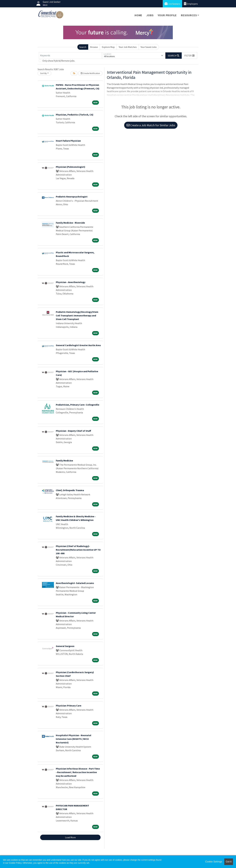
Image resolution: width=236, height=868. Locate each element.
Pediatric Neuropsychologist (72, 197)
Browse (94, 47)
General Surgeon (65, 646)
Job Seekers (172, 4)
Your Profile (167, 15)
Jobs (150, 15)
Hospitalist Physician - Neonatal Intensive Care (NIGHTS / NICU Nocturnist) (74, 739)
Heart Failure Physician (68, 141)
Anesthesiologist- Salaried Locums (75, 583)
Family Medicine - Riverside (70, 223)
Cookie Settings (214, 862)
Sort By (43, 73)
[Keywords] (70, 56)
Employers (191, 4)
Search (83, 47)
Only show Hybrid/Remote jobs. (59, 61)
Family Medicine (64, 461)
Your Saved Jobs (149, 47)
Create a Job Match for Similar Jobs (151, 125)
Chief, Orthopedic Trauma (70, 490)
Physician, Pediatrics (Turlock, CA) (75, 115)
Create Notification (90, 73)
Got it (229, 862)
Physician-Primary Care (69, 706)
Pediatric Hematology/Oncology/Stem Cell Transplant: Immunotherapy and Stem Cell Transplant (77, 315)
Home (138, 15)
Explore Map (108, 47)
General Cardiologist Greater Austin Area (78, 345)
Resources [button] (189, 15)
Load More (70, 837)
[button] (189, 56)
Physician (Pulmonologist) (71, 167)
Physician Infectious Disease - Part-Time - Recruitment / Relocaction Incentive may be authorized (78, 772)
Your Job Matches (128, 47)
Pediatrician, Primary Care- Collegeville (78, 405)
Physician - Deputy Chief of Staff (73, 431)
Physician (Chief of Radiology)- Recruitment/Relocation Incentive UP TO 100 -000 (78, 550)
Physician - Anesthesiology (71, 282)
